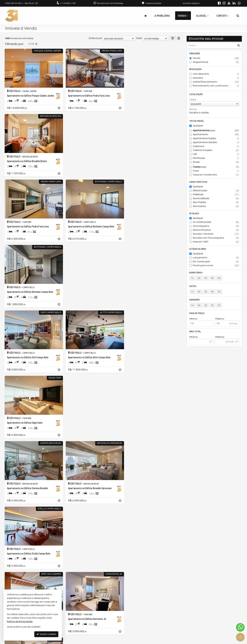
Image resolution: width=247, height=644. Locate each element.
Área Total (195, 331)
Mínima (193, 337)
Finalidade (195, 53)
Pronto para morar (216, 266)
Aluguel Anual (216, 62)
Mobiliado (216, 195)
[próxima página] (173, 578)
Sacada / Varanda (216, 234)
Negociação (196, 69)
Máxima (220, 337)
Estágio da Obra (198, 249)
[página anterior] (127, 578)
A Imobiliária (162, 16)
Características (198, 182)
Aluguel (202, 16)
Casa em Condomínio (216, 175)
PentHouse (216, 158)
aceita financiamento (216, 82)
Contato (223, 16)
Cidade (193, 100)
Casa (216, 171)
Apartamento (216, 135)
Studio (216, 162)
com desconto (216, 74)
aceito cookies (46, 634)
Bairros (193, 109)
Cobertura (216, 146)
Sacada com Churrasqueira (216, 238)
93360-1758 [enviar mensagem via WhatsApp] (68, 3)
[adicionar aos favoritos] (58, 108)
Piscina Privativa (216, 230)
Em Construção (216, 262)
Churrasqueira (216, 226)
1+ (192, 278)
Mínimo (193, 319)
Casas (216, 167)
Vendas (183, 16)
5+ (219, 278)
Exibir (139, 38)
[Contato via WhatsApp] (240, 627)
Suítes (193, 286)
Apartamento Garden (216, 143)
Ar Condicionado (216, 222)
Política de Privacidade (126, 641)
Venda (216, 58)
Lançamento (216, 258)
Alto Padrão (216, 206)
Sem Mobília (216, 203)
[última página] (179, 578)
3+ (206, 278)
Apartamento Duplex (216, 139)
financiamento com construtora (216, 86)
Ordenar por (95, 38)
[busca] (238, 16)
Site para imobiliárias (220, 641)
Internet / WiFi (216, 242)
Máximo (220, 319)
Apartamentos (216, 131)
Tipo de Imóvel (197, 121)
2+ (199, 278)
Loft (216, 154)
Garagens (195, 300)
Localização (196, 94)
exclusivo (216, 78)
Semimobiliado (216, 199)
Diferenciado (216, 191)
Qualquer (198, 126)
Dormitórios (196, 272)
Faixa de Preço (197, 313)
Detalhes (194, 213)
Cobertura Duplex (216, 150)
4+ (213, 278)
